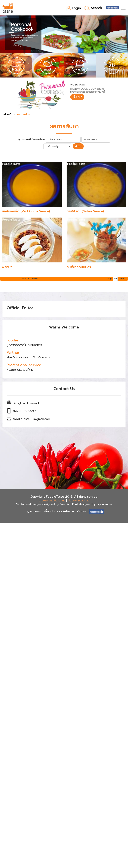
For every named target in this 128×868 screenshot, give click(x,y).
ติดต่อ (81, 511)
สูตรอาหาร (34, 511)
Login (74, 8)
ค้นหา (78, 146)
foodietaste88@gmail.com (32, 419)
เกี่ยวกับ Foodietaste (59, 511)
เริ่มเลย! (78, 97)
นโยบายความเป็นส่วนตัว (52, 500)
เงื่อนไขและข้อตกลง (79, 500)
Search (93, 8)
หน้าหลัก (7, 114)
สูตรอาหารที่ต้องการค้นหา (32, 140)
